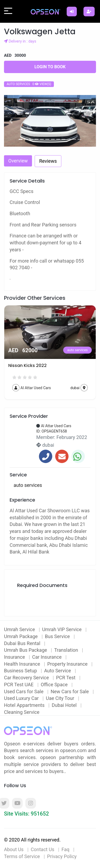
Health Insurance (23, 664)
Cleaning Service (22, 712)
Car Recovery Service (27, 678)
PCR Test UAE (19, 685)
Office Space (55, 685)
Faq (66, 849)
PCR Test (66, 678)
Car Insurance (47, 657)
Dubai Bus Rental (23, 643)
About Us (14, 849)
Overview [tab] (18, 161)
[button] (11, 121)
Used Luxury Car (22, 698)
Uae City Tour (61, 698)
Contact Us (42, 849)
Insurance (15, 657)
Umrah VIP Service (63, 629)
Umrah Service (20, 629)
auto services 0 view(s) (29, 84)
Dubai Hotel (65, 705)
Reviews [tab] (48, 161)
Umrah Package (21, 636)
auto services (27, 350)
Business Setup (21, 671)
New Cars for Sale (70, 691)
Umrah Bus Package (26, 650)
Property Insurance (68, 664)
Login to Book (50, 67)
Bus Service (58, 636)
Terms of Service (22, 856)
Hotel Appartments (25, 705)
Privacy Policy (62, 856)
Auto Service (58, 671)
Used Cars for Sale (24, 691)
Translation (67, 650)
